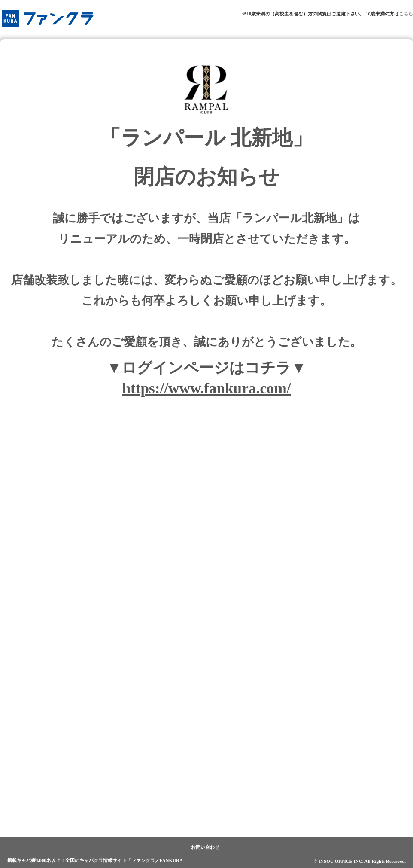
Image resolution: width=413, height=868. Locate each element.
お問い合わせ (205, 847)
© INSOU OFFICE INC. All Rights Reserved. (360, 861)
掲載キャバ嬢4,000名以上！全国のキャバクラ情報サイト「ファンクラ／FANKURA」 (97, 860)
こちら (406, 14)
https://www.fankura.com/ (207, 388)
